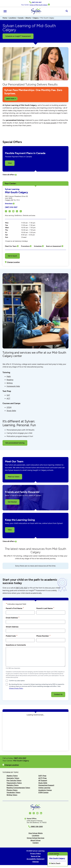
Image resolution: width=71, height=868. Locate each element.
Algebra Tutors (12, 776)
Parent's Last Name (45, 608)
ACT (8, 398)
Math (9, 376)
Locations (12, 18)
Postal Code (12, 636)
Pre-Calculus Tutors (14, 780)
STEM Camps (43, 792)
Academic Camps (45, 790)
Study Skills (11, 411)
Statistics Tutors (13, 785)
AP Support (43, 780)
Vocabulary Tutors (13, 792)
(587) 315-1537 (11, 207)
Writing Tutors (12, 795)
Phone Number (43, 636)
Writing (10, 383)
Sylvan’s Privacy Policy (16, 688)
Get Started (12, 502)
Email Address (13, 618)
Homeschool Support (46, 785)
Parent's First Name (15, 608)
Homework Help (13, 386)
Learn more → (11, 99)
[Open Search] (67, 11)
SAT (8, 395)
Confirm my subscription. (17, 681)
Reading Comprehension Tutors (18, 788)
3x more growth (50, 123)
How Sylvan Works (36, 833)
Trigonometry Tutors (14, 783)
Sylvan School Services (35, 838)
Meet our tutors (14, 477)
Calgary (36, 18)
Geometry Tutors (13, 778)
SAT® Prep (42, 776)
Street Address (12, 627)
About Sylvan (35, 840)
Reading (10, 380)
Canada (21, 18)
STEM (9, 407)
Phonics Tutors (12, 790)
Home (5, 18)
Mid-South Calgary (57, 858)
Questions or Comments (16, 645)
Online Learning (44, 788)
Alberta (28, 18)
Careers (36, 843)
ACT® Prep (43, 778)
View (10, 163)
